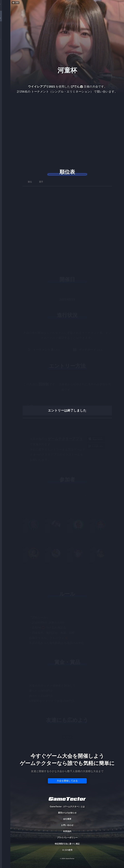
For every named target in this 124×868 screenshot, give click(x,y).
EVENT (5, 61)
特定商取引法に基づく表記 (67, 844)
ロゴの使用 (67, 850)
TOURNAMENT (5, 18)
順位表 (67, 172)
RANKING (5, 50)
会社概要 (67, 819)
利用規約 (67, 831)
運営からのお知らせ (67, 813)
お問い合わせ (67, 825)
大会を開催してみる (67, 781)
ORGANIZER (5, 39)
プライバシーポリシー (67, 838)
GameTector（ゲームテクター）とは (67, 807)
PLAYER (5, 29)
